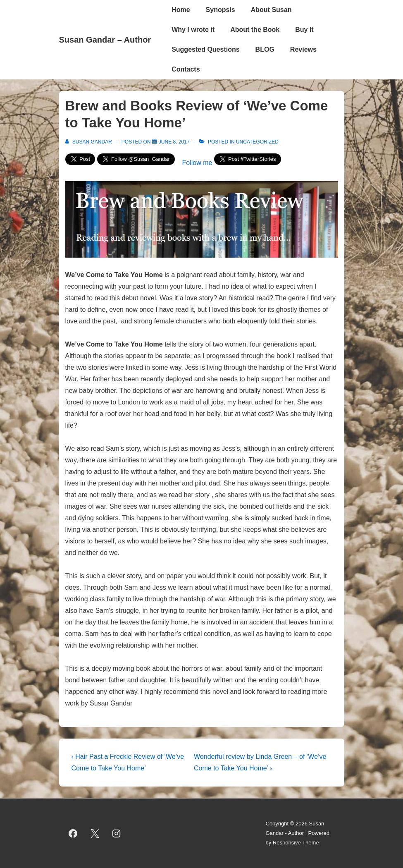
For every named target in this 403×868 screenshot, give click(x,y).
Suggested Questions (205, 49)
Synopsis (221, 10)
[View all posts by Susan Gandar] (89, 142)
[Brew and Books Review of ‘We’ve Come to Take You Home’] (174, 142)
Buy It (304, 30)
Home (181, 10)
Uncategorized (257, 142)
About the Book (255, 30)
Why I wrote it (193, 30)
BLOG (265, 49)
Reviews (303, 49)
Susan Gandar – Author (105, 40)
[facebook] (73, 833)
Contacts (186, 69)
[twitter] (95, 833)
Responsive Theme (296, 843)
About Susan (271, 10)
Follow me (197, 163)
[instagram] (117, 833)
